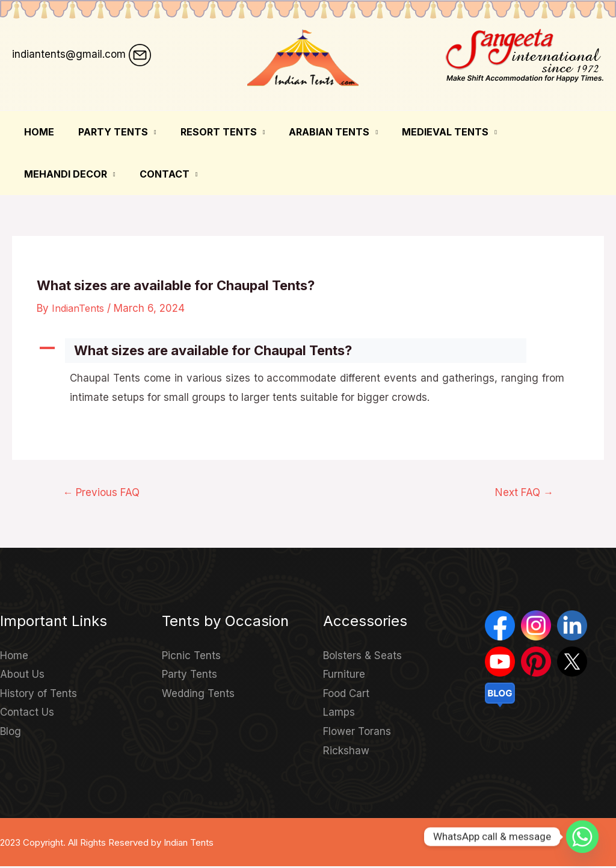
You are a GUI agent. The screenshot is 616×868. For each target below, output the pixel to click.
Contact (47, 174)
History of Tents (38, 695)
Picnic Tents (191, 657)
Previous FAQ (105, 493)
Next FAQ (522, 493)
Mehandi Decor (536, 132)
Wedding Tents (198, 695)
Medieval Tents (423, 132)
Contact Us (27, 714)
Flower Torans (357, 733)
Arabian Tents (312, 132)
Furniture (344, 676)
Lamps (339, 714)
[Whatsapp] (582, 837)
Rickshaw (346, 752)
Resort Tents (207, 132)
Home (37, 132)
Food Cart (346, 695)
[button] (308, 351)
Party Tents (106, 132)
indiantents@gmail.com (69, 54)
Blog (11, 733)
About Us (22, 676)
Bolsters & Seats (362, 657)
